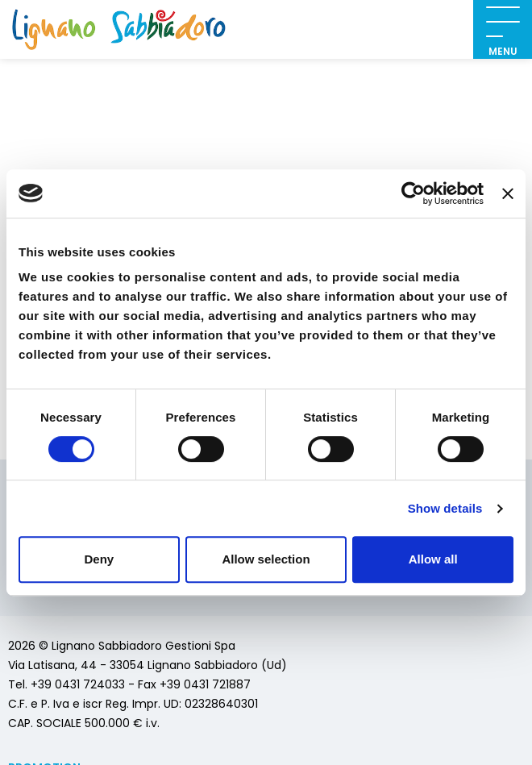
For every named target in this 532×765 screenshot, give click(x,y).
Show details (445, 508)
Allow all (433, 559)
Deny (99, 559)
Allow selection (266, 559)
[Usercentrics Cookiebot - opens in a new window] (413, 193)
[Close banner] (508, 193)
